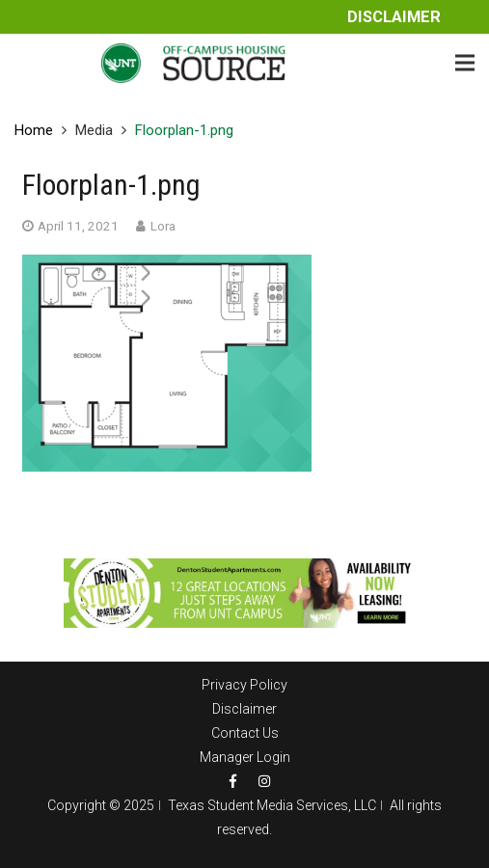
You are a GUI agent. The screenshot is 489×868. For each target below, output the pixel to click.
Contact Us (245, 733)
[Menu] (465, 63)
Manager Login (245, 757)
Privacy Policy (244, 685)
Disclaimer (394, 17)
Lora (163, 226)
